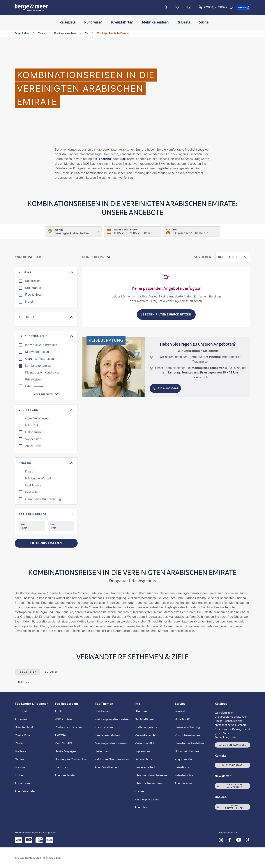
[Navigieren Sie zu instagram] (221, 840)
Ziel (86, 33)
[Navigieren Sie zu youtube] (239, 840)
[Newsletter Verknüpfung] (189, 7)
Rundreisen (93, 22)
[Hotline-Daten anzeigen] (231, 7)
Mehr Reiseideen (155, 22)
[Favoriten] (177, 7)
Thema (42, 33)
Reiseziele (67, 22)
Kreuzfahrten (122, 22)
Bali (123, 159)
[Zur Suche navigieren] (166, 7)
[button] (243, 7)
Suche (204, 22)
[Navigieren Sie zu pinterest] (247, 840)
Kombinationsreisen (65, 33)
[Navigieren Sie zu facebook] (230, 840)
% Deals (184, 22)
